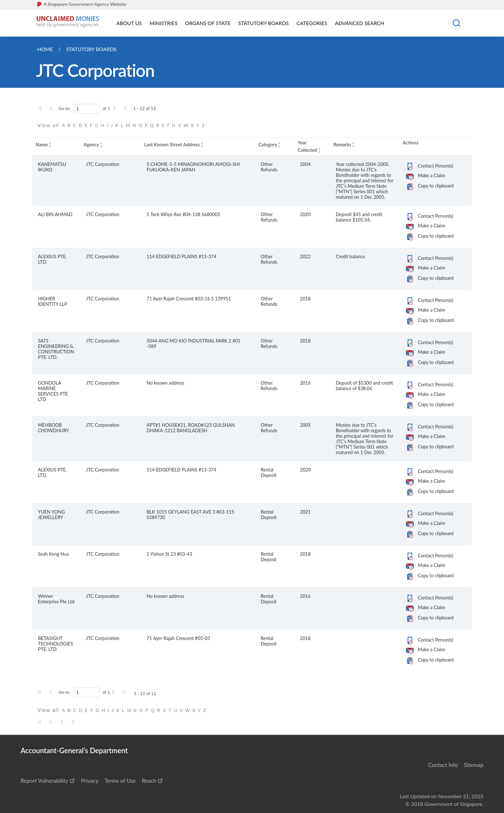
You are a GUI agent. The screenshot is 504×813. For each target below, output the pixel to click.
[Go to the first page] (41, 108)
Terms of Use (120, 781)
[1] (86, 109)
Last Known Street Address (172, 145)
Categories (312, 23)
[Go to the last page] (127, 108)
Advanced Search (360, 23)
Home (45, 49)
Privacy (90, 781)
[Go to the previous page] (52, 108)
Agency (91, 145)
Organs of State (208, 23)
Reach (149, 781)
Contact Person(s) (436, 166)
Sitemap (474, 765)
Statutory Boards (263, 23)
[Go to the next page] (116, 108)
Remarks (342, 145)
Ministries (163, 23)
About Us (129, 23)
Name (42, 145)
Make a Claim (432, 175)
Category (268, 145)
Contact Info (443, 765)
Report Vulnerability (44, 781)
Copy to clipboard (436, 186)
